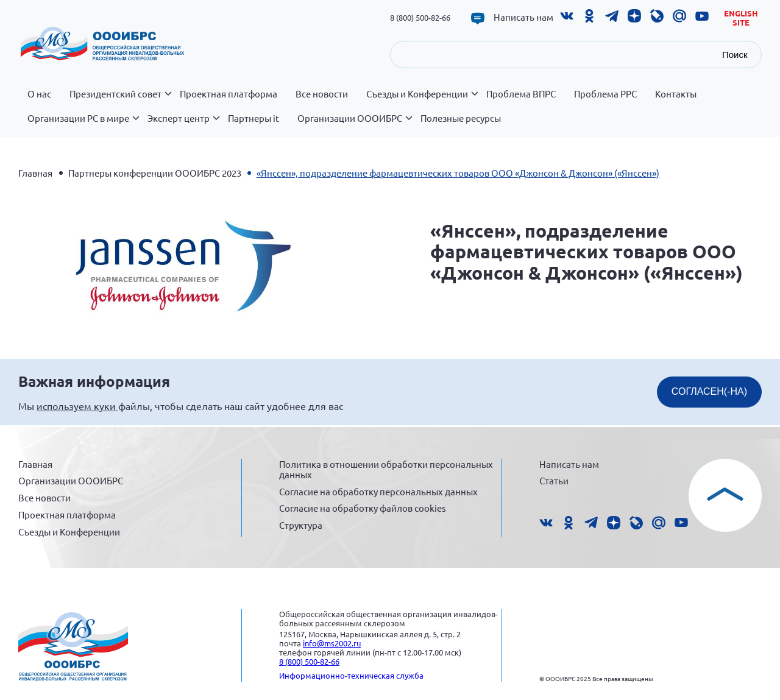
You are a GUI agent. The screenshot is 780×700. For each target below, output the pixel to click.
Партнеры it (253, 118)
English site (741, 18)
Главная (35, 173)
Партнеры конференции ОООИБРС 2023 (155, 173)
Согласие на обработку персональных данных (378, 491)
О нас (39, 94)
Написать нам (523, 17)
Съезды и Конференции (422, 101)
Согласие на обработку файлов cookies (363, 508)
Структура (301, 525)
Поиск (735, 55)
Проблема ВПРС (521, 94)
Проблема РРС (605, 94)
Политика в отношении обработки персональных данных (386, 469)
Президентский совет (120, 101)
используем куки (77, 406)
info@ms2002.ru (332, 643)
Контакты (676, 94)
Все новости (322, 94)
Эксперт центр (183, 125)
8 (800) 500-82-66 (420, 17)
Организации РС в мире (83, 125)
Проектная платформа (229, 94)
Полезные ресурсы (461, 118)
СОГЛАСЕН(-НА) (709, 391)
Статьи (554, 480)
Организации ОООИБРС (354, 125)
